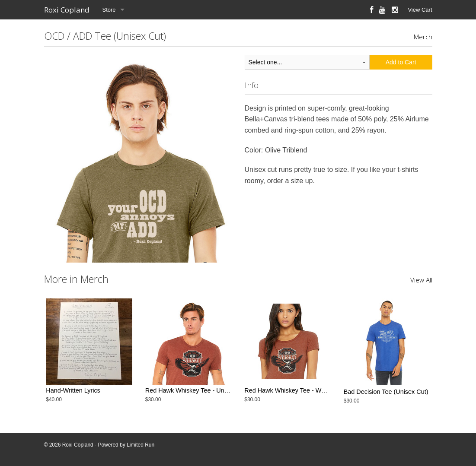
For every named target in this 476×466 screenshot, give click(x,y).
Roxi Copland (67, 10)
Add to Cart (401, 62)
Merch (423, 37)
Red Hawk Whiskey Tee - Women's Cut (298, 392)
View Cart (420, 10)
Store (109, 10)
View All (421, 280)
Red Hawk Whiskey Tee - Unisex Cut (196, 392)
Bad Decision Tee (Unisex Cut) (386, 392)
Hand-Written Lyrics (73, 392)
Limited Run (141, 445)
